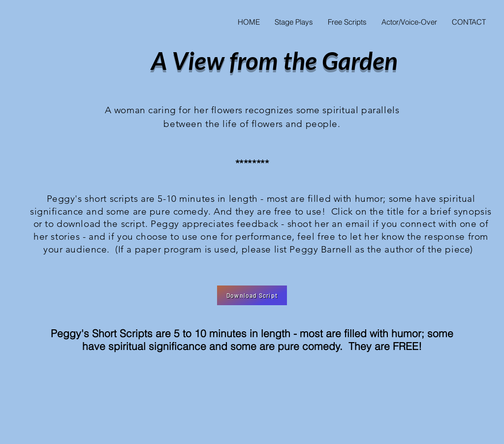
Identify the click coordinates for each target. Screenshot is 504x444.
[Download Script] (252, 295)
